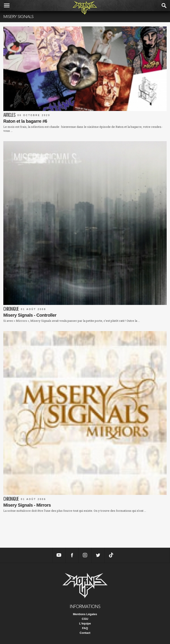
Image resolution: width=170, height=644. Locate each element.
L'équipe (85, 623)
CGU (85, 619)
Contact (85, 633)
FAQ (85, 628)
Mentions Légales (85, 614)
